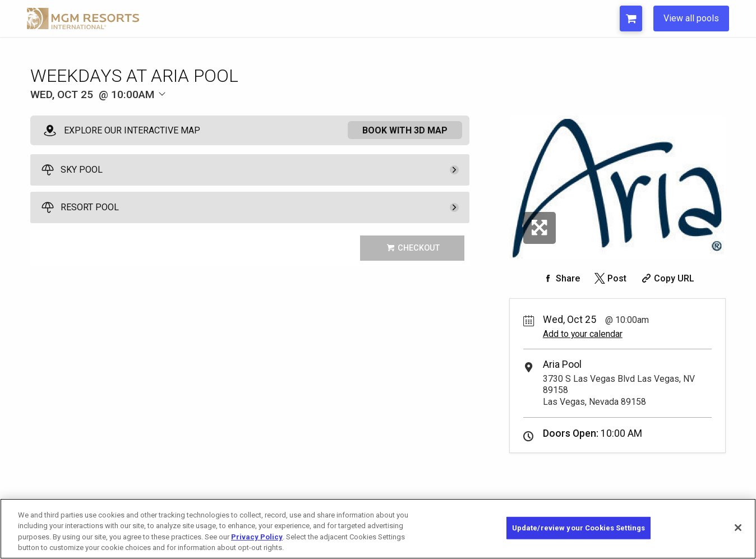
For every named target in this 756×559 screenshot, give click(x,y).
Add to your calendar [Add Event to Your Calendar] (583, 334)
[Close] (738, 528)
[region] (378, 529)
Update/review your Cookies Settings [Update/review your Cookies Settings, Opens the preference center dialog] (579, 528)
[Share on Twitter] (609, 278)
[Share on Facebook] (560, 278)
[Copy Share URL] (667, 278)
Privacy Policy (257, 537)
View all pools (691, 18)
